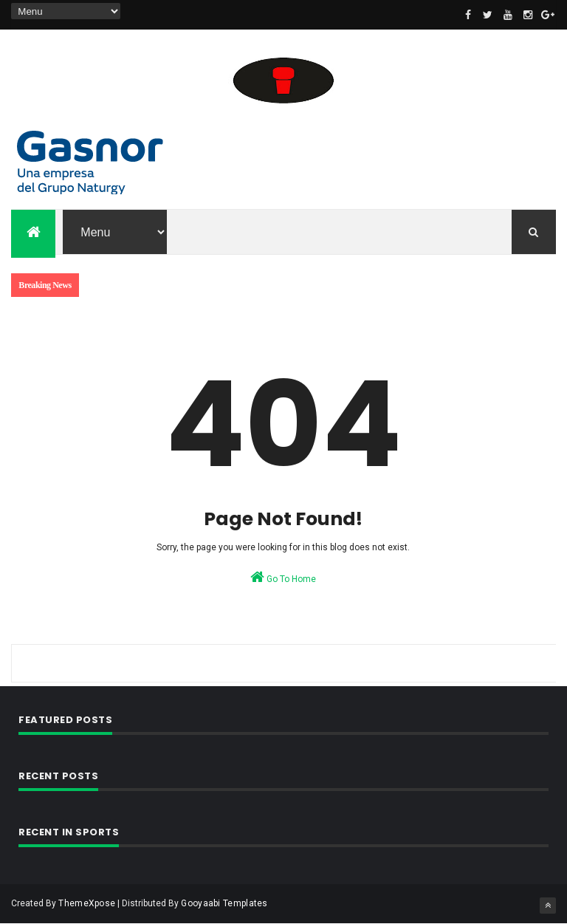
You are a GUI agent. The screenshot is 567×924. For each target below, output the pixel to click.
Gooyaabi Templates (224, 903)
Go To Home (283, 577)
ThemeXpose (87, 903)
